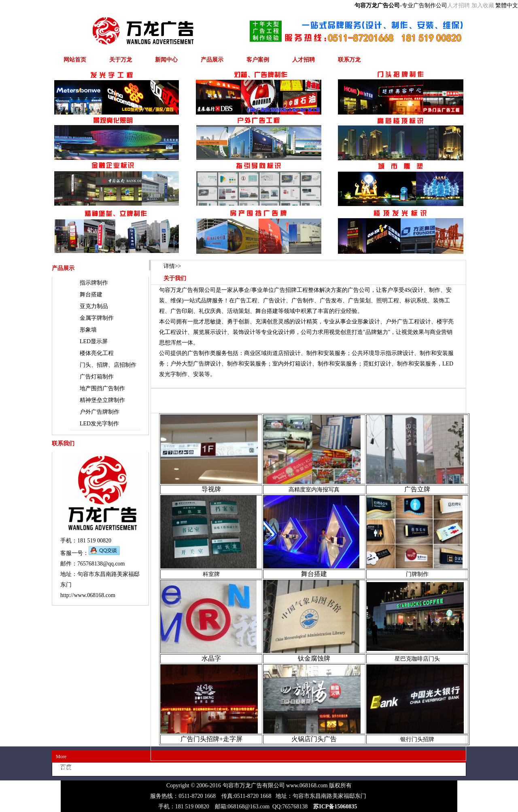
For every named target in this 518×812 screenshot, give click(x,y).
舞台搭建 (314, 574)
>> (172, 266)
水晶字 (211, 658)
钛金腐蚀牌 (314, 658)
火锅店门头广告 (314, 739)
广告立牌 (417, 489)
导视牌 (211, 489)
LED (94, 341)
